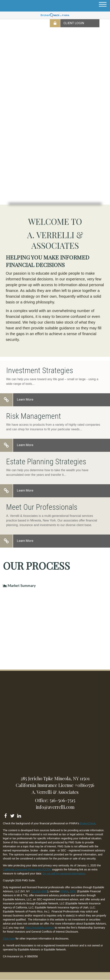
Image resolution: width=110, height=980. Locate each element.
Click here (9, 939)
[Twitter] (12, 815)
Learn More (25, 399)
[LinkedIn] (19, 815)
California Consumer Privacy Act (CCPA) (27, 869)
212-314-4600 (39, 891)
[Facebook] (5, 815)
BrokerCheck (88, 823)
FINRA (64, 891)
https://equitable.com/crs (39, 928)
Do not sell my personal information (64, 873)
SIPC (73, 891)
